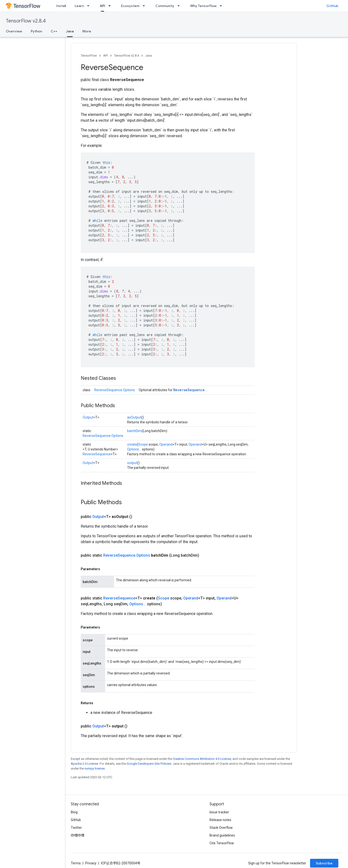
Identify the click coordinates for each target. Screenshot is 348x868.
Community (165, 6)
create (132, 444)
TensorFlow (89, 56)
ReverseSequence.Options (115, 390)
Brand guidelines (222, 835)
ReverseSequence (189, 390)
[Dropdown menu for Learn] (90, 6)
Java (149, 56)
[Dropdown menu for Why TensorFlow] (222, 6)
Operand (166, 444)
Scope (143, 444)
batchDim (134, 431)
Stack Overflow (221, 828)
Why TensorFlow (203, 6)
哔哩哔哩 (78, 835)
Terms (76, 863)
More (87, 31)
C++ (54, 31)
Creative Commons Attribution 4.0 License (202, 759)
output (132, 463)
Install (61, 6)
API (105, 56)
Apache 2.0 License (84, 764)
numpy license (95, 768)
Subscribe (324, 863)
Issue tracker (219, 812)
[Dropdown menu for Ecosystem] (145, 6)
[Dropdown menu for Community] (180, 6)
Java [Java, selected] (70, 31)
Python (36, 31)
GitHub (332, 6)
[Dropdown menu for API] (111, 6)
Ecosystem (130, 6)
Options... (134, 449)
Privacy (91, 863)
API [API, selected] (102, 6)
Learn (79, 6)
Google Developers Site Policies (149, 764)
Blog (74, 812)
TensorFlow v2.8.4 (26, 21)
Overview (14, 31)
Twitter (76, 828)
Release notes (220, 820)
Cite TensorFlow (222, 843)
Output (88, 417)
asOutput (134, 417)
